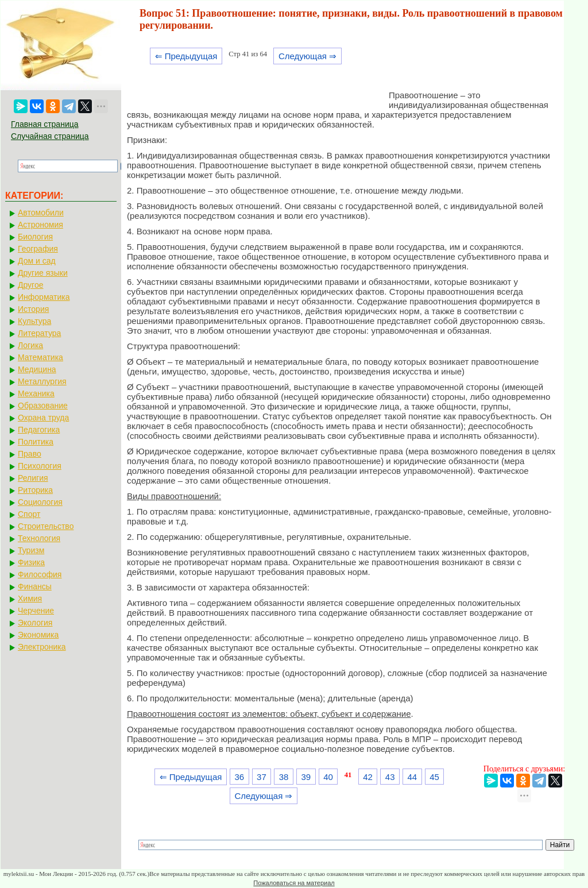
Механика (36, 393)
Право (30, 454)
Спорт (29, 514)
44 (413, 777)
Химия (30, 599)
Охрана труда (43, 418)
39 (306, 777)
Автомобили (41, 213)
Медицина (37, 369)
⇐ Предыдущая (186, 56)
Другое (30, 285)
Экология (35, 623)
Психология (40, 466)
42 (368, 777)
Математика (40, 357)
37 (262, 777)
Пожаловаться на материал (294, 883)
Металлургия (42, 381)
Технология (39, 538)
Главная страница (45, 124)
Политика (36, 442)
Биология (35, 237)
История (33, 309)
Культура (34, 321)
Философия (40, 574)
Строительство (46, 526)
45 (434, 777)
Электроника (42, 647)
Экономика (38, 635)
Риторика (35, 490)
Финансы (35, 586)
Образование (43, 406)
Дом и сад (37, 261)
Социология (40, 502)
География (38, 249)
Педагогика (39, 430)
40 (328, 777)
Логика (30, 345)
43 (390, 777)
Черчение (36, 611)
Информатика (44, 297)
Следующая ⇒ (307, 56)
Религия (33, 478)
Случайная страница (50, 136)
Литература (39, 333)
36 (239, 777)
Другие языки (43, 273)
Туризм (31, 550)
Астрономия (40, 225)
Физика (31, 562)
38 (284, 777)
